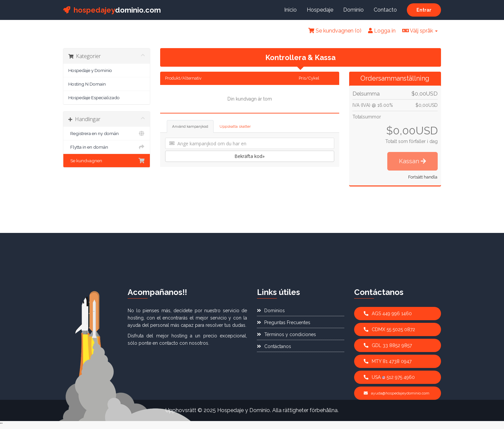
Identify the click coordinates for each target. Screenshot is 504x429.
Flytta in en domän (107, 147)
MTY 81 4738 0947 (388, 361)
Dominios (271, 311)
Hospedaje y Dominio (90, 70)
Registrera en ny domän (107, 133)
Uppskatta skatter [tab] (235, 126)
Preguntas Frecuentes (284, 322)
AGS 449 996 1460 (388, 314)
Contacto (385, 10)
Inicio (290, 10)
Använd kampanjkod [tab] (190, 126)
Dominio (353, 10)
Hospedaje (320, 10)
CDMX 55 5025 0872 (389, 329)
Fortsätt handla (423, 177)
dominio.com (112, 10)
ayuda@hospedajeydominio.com (397, 393)
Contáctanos (274, 346)
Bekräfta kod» (250, 156)
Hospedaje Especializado (94, 98)
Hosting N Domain (87, 84)
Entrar (424, 10)
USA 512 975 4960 (389, 377)
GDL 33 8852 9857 (388, 345)
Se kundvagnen (107, 161)
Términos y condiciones (286, 334)
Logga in (382, 31)
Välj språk (420, 31)
